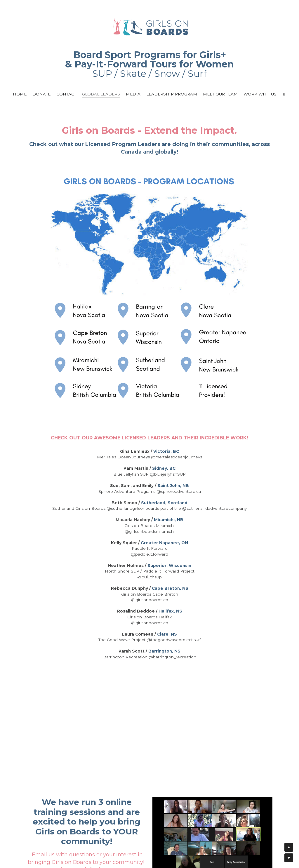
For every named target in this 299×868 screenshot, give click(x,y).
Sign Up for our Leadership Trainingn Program (86, 794)
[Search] (284, 94)
